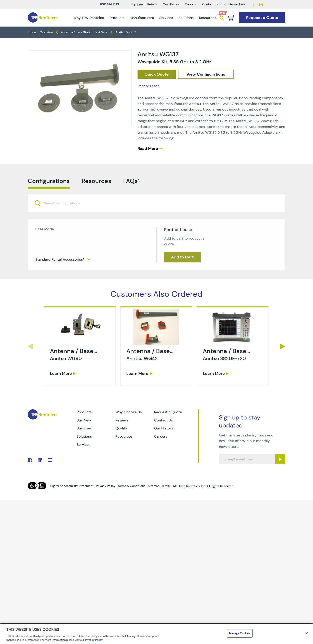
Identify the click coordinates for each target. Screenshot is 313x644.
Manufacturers (142, 18)
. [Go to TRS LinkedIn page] (40, 460)
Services (166, 18)
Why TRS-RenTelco (89, 18)
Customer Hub (235, 4)
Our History (171, 4)
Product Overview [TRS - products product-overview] (40, 32)
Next (283, 346)
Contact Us (210, 4)
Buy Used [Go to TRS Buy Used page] (84, 428)
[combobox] (156, 220)
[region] (156, 634)
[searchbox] (64, 220)
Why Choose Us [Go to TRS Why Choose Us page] (129, 412)
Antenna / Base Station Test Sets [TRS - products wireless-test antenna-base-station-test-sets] (84, 32)
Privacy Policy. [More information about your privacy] (94, 640)
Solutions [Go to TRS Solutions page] (84, 436)
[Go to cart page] (231, 18)
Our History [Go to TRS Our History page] (164, 428)
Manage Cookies (240, 633)
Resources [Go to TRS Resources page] (124, 436)
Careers (191, 4)
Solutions (186, 18)
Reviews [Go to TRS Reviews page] (122, 420)
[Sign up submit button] (280, 459)
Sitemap (154, 486)
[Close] (307, 633)
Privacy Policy (106, 486)
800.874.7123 (109, 4)
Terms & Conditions (132, 486)
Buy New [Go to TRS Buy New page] (84, 420)
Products (117, 18)
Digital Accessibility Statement (72, 486)
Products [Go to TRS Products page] (84, 412)
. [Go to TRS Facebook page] (30, 460)
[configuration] (206, 74)
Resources (208, 18)
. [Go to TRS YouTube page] (50, 460)
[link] (80, 363)
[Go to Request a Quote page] (262, 18)
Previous (30, 346)
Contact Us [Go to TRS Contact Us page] (163, 420)
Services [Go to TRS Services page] (84, 445)
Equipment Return (144, 4)
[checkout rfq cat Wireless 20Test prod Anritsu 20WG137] (157, 74)
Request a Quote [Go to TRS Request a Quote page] (168, 412)
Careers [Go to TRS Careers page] (161, 436)
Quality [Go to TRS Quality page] (121, 428)
